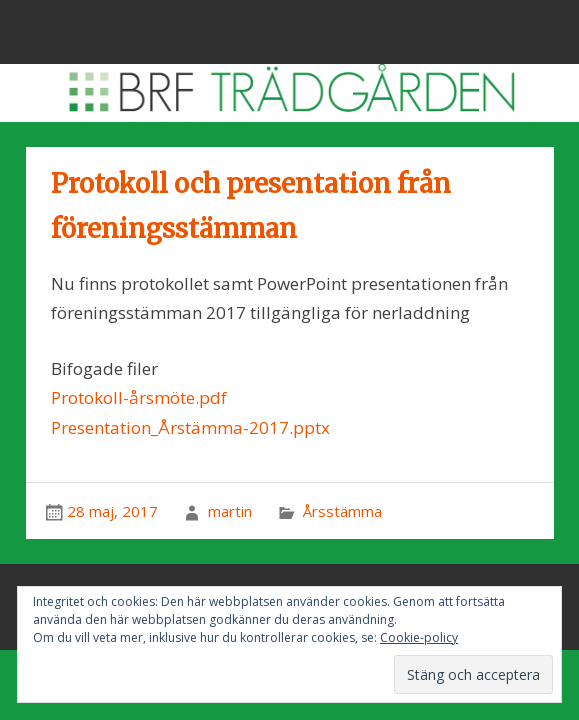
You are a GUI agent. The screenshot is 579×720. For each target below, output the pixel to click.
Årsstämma (342, 511)
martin (230, 511)
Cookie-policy (419, 637)
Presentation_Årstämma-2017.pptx (190, 427)
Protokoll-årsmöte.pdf (139, 397)
